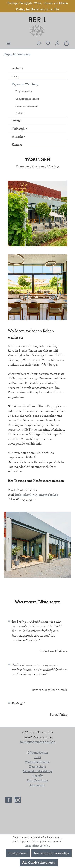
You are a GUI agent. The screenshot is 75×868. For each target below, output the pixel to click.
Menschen (18, 137)
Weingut (17, 68)
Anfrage (20, 113)
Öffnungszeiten (37, 753)
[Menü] (9, 43)
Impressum (37, 785)
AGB (38, 757)
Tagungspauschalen (27, 99)
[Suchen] (39, 43)
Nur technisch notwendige (51, 853)
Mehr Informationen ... (38, 846)
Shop (15, 76)
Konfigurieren (18, 853)
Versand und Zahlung (37, 771)
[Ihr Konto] (57, 43)
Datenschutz (37, 767)
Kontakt (17, 145)
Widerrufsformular (37, 762)
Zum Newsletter (37, 780)
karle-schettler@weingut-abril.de (37, 495)
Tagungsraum (24, 92)
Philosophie (19, 129)
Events (16, 121)
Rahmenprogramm (27, 106)
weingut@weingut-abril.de (38, 742)
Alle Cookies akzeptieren (39, 863)
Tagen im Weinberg (25, 84)
